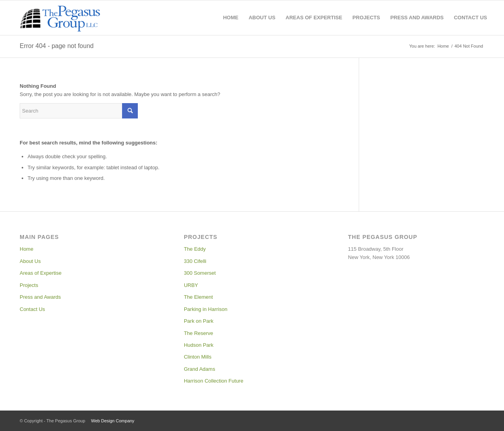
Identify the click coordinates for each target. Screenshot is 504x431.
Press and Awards (40, 297)
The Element (198, 297)
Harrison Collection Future (214, 381)
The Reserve (198, 333)
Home (27, 249)
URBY (191, 285)
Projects (29, 285)
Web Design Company (113, 421)
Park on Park (199, 321)
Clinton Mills (198, 357)
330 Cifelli (195, 261)
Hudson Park (199, 345)
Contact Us (32, 309)
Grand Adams (200, 369)
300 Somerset (200, 273)
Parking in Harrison (206, 309)
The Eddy (195, 249)
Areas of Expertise (41, 273)
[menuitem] (231, 18)
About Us (30, 261)
